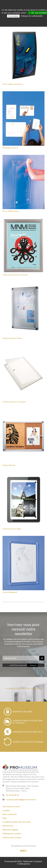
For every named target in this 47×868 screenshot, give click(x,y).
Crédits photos (24, 864)
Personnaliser (13, 16)
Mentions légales (10, 830)
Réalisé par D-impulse (33, 861)
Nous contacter (10, 814)
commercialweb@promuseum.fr (21, 799)
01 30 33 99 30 (12, 795)
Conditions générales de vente (17, 822)
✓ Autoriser (33, 665)
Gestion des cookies (12, 837)
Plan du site (8, 826)
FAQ (5, 818)
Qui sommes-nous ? (12, 806)
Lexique (6, 810)
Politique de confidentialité (32, 16)
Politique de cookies (12, 833)
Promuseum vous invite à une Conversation (23, 688)
